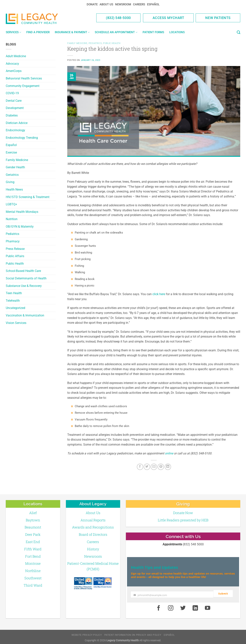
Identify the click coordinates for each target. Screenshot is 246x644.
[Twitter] (147, 467)
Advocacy (12, 64)
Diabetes (12, 115)
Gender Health (15, 167)
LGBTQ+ (11, 204)
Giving (10, 182)
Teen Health (14, 293)
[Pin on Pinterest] (161, 467)
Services (13, 32)
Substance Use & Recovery (24, 286)
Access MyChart (168, 18)
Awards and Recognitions (93, 527)
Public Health (15, 264)
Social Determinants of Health (26, 278)
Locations (177, 32)
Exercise (11, 152)
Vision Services (16, 323)
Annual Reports (93, 520)
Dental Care (14, 101)
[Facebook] (140, 467)
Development (15, 108)
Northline (33, 571)
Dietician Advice (17, 123)
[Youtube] (208, 607)
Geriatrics (12, 175)
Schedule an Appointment (116, 32)
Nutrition (12, 219)
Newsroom (123, 4)
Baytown (33, 520)
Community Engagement (23, 86)
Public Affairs (15, 256)
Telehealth (13, 301)
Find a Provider (38, 32)
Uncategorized (15, 308)
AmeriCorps (14, 71)
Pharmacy (13, 241)
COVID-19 (12, 93)
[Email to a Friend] (154, 467)
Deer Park (33, 534)
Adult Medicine (16, 56)
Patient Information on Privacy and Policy (133, 633)
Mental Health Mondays (22, 212)
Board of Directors (93, 534)
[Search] (239, 32)
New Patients (218, 18)
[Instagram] (171, 607)
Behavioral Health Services (24, 78)
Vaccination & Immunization (25, 315)
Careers (139, 4)
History (93, 549)
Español (153, 4)
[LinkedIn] (168, 467)
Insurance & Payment (72, 32)
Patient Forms (153, 32)
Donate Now (183, 513)
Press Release (15, 249)
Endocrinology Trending (22, 138)
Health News (14, 189)
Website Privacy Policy (87, 633)
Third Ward (33, 585)
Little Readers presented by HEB (183, 520)
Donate (92, 4)
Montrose (33, 563)
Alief (33, 513)
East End (33, 542)
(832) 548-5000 (118, 18)
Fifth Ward (33, 549)
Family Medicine (17, 160)
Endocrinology (15, 130)
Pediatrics (12, 234)
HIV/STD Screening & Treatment (28, 197)
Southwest (33, 578)
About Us (106, 4)
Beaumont (33, 527)
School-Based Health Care (23, 271)
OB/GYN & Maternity (20, 227)
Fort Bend (33, 556)
